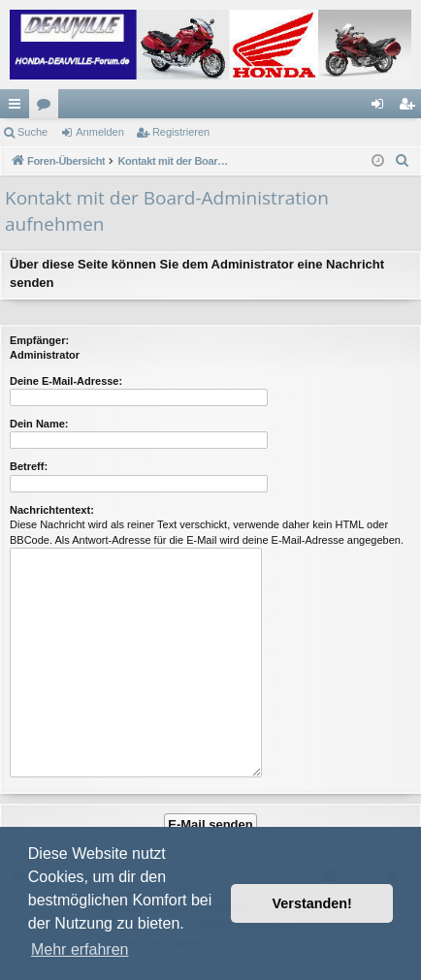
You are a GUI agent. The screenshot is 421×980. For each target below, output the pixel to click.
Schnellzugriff (18, 108)
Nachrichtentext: (52, 510)
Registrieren (181, 132)
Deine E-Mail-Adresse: (66, 381)
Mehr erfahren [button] (80, 949)
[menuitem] (403, 161)
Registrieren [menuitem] (411, 108)
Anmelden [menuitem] (382, 108)
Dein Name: (39, 424)
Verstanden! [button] (312, 903)
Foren (48, 108)
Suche (32, 132)
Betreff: (29, 466)
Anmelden (100, 132)
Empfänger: (39, 340)
